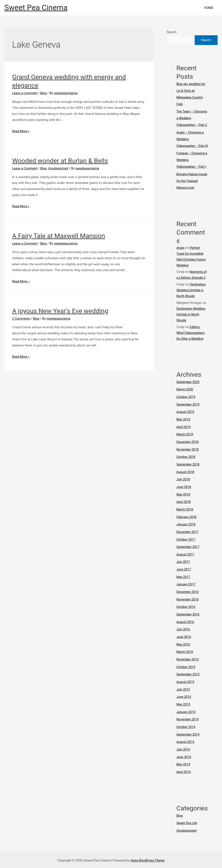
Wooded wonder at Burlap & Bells (60, 160)
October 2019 (186, 406)
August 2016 (186, 625)
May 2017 (184, 582)
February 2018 (187, 523)
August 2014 (186, 742)
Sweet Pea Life (187, 822)
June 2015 (184, 699)
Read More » (21, 131)
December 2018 (188, 450)
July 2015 (184, 691)
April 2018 (184, 509)
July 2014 (184, 750)
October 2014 (186, 728)
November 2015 (188, 662)
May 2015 (184, 706)
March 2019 (185, 443)
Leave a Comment (25, 93)
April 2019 (184, 436)
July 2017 (184, 567)
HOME (210, 8)
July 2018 (184, 487)
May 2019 (184, 428)
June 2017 (184, 574)
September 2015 (188, 676)
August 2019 (186, 421)
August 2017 (186, 560)
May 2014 (184, 764)
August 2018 (186, 479)
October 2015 (186, 669)
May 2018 (184, 501)
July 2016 (184, 633)
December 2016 (188, 596)
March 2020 (185, 399)
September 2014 (188, 735)
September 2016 (188, 618)
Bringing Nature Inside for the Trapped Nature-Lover (192, 191)
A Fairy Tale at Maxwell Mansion (59, 236)
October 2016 (186, 611)
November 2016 (188, 604)
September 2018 (188, 472)
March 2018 (185, 516)
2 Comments (21, 319)
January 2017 (186, 589)
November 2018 (188, 457)
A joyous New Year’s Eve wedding (60, 311)
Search (172, 32)
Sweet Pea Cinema (36, 8)
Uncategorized (60, 168)
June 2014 (184, 757)
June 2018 (184, 494)
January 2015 (186, 713)
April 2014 (184, 771)
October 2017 (186, 545)
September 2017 (188, 552)
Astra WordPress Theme (148, 859)
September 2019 (188, 414)
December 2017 (188, 538)
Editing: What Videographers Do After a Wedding (191, 343)
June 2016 (184, 640)
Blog (44, 93)
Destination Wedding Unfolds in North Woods (191, 300)
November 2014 (188, 720)
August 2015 (186, 684)
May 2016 (184, 647)
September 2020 (188, 392)
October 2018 (186, 465)
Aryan (181, 258)
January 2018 (186, 530)
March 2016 (185, 655)
